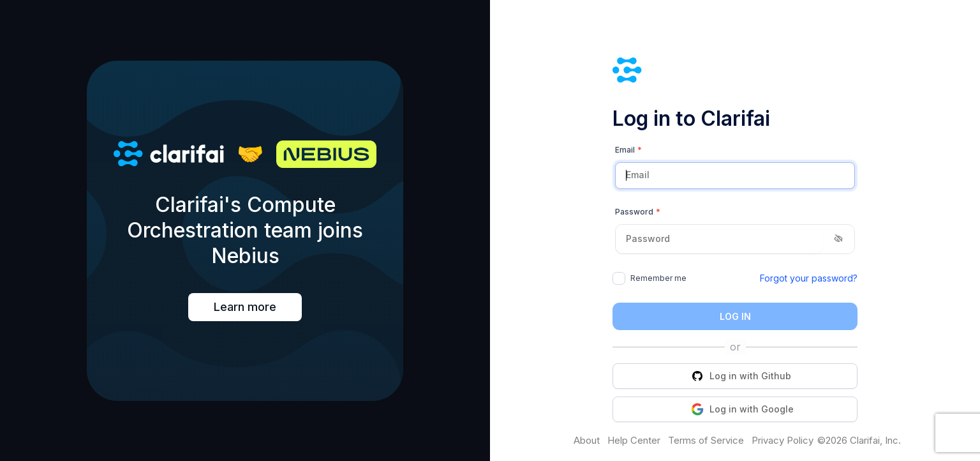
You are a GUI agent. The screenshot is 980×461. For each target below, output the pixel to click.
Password (638, 212)
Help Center (634, 441)
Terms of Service (706, 441)
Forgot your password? (809, 278)
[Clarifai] (735, 72)
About (587, 441)
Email (628, 150)
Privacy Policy (783, 441)
